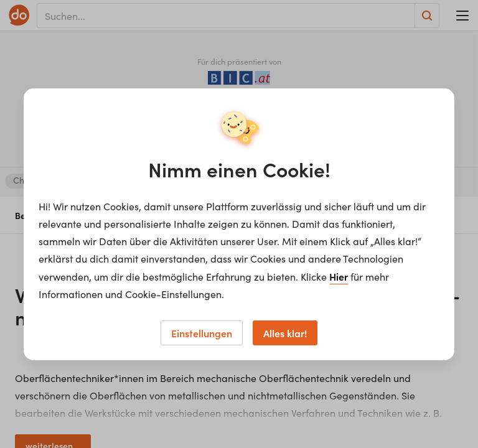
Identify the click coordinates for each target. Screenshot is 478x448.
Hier (339, 276)
